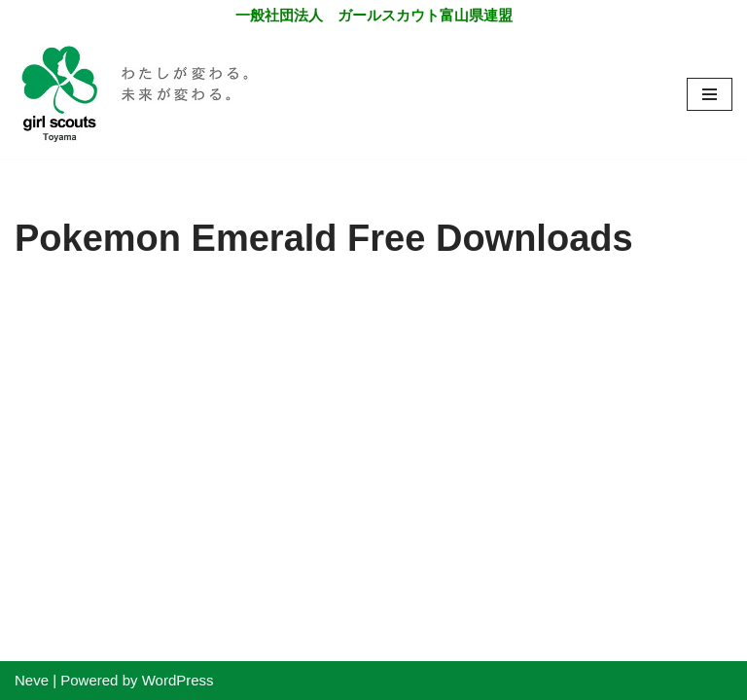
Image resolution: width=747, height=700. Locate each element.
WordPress (178, 680)
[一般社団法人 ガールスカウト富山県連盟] (136, 95)
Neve (32, 680)
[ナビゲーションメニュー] (710, 94)
